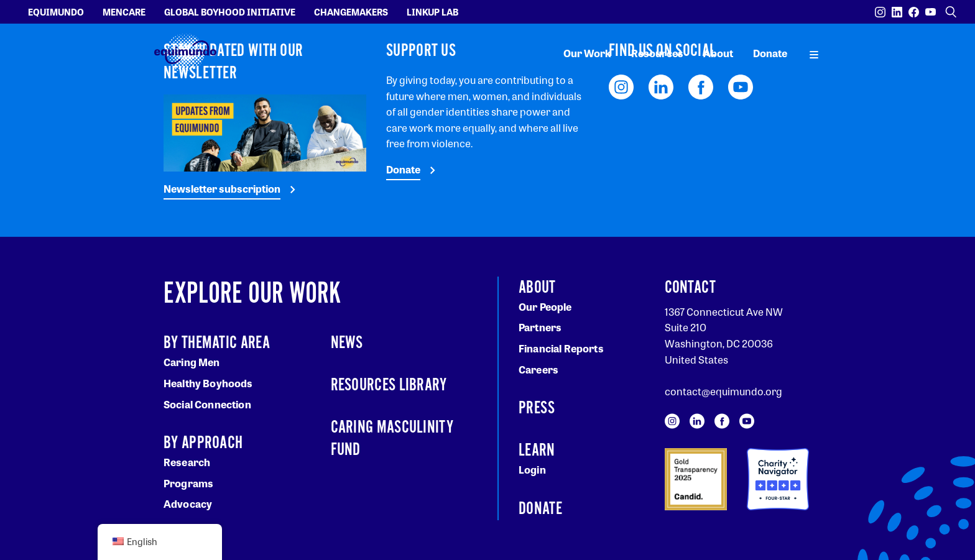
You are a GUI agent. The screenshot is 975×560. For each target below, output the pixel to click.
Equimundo (56, 12)
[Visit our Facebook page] (914, 12)
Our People (545, 307)
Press (537, 408)
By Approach (203, 443)
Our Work (587, 53)
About (718, 53)
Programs (188, 483)
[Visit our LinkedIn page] (897, 12)
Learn (537, 451)
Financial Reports (561, 348)
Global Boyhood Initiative (230, 12)
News (347, 343)
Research (187, 462)
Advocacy (188, 504)
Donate (770, 53)
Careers (538, 370)
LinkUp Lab (432, 12)
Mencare (124, 12)
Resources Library (389, 385)
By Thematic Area (217, 343)
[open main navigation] (814, 53)
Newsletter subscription (222, 189)
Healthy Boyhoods (208, 383)
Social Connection (207, 404)
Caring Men (192, 362)
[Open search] (951, 12)
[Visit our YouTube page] (931, 12)
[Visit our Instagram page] (880, 12)
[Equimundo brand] (185, 53)
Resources (657, 53)
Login (532, 470)
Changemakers (351, 12)
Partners (540, 327)
